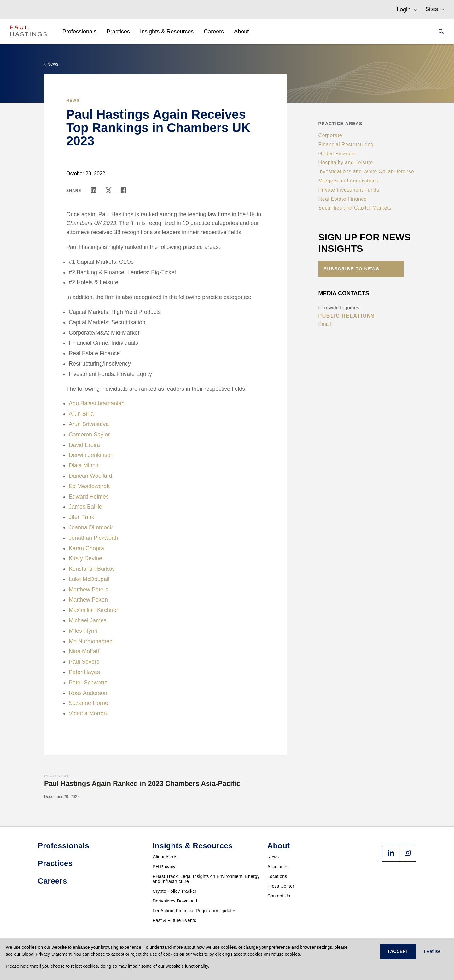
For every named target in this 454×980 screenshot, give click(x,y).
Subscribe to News (352, 269)
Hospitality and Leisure (346, 162)
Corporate (330, 135)
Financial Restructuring (346, 144)
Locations (277, 876)
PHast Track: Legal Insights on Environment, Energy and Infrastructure (206, 879)
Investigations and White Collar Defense (366, 172)
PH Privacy (164, 867)
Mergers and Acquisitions (349, 181)
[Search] (439, 32)
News (273, 857)
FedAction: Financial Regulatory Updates (195, 911)
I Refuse (432, 951)
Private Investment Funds (349, 190)
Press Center (281, 886)
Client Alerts (165, 857)
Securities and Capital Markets (355, 208)
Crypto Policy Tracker (175, 891)
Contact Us (279, 896)
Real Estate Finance (343, 199)
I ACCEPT (398, 951)
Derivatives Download (175, 901)
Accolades (278, 867)
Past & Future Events (174, 920)
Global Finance (337, 154)
